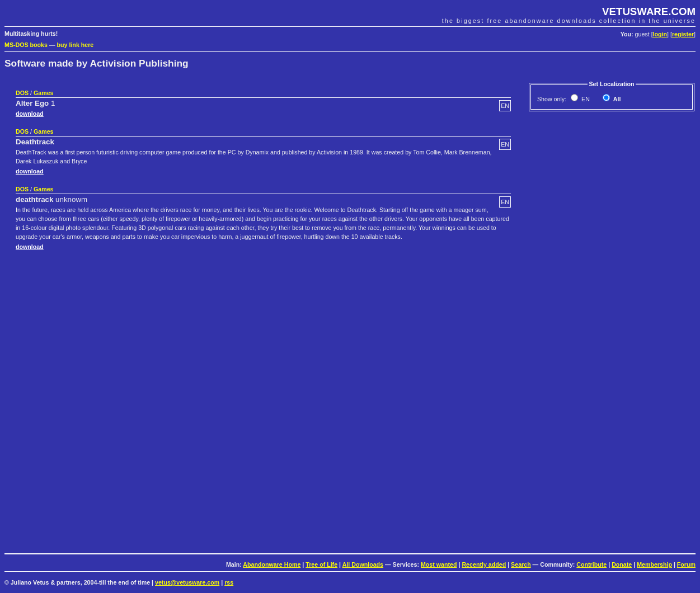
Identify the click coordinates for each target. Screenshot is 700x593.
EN (585, 99)
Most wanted (439, 564)
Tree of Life (321, 564)
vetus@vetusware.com (187, 582)
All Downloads (363, 564)
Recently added (484, 564)
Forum (686, 564)
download (30, 114)
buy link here (76, 45)
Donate (622, 564)
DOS (22, 93)
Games (44, 93)
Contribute (591, 564)
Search (521, 564)
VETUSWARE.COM (649, 11)
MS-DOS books (26, 45)
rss (229, 582)
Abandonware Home (272, 564)
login (660, 34)
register (683, 34)
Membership (654, 564)
